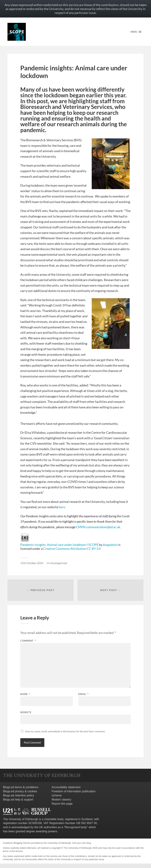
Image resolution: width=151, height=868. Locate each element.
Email (83, 694)
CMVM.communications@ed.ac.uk (98, 527)
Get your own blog (82, 843)
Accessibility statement (66, 787)
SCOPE (93, 545)
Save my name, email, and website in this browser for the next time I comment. (65, 731)
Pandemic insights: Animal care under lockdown (53, 545)
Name (25, 694)
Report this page (62, 804)
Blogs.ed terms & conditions (21, 787)
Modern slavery (61, 800)
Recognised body (76, 827)
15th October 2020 (32, 563)
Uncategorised (58, 563)
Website (26, 712)
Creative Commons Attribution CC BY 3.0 (72, 549)
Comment (28, 641)
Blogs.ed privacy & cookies (20, 791)
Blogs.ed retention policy (19, 795)
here (62, 507)
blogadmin (110, 545)
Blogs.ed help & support (18, 800)
